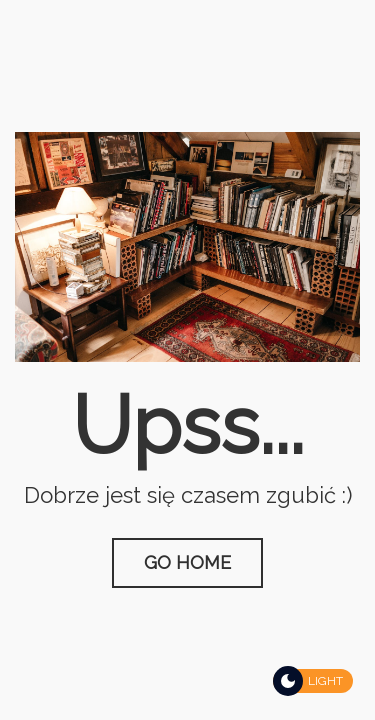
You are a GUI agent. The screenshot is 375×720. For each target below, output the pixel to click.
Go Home (187, 562)
